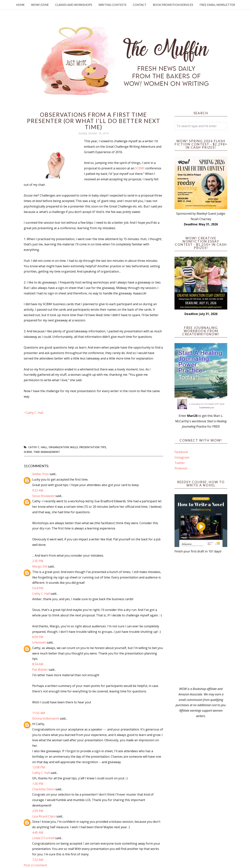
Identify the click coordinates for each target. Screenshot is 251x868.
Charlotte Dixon (43, 789)
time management (47, 452)
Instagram (182, 457)
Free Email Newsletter (217, 5)
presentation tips (93, 447)
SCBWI (140, 168)
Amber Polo (41, 474)
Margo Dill (40, 566)
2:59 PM (38, 811)
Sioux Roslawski (43, 496)
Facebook (181, 452)
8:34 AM (38, 664)
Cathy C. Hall (38, 447)
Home (20, 5)
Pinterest (181, 468)
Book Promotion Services (173, 5)
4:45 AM (38, 833)
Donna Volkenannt (46, 718)
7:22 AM (38, 860)
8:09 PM (38, 637)
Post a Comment (35, 865)
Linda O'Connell (43, 838)
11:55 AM (39, 713)
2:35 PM (38, 561)
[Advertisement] (201, 620)
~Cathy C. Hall (33, 413)
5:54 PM (38, 588)
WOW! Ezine (40, 5)
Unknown (39, 642)
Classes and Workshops (74, 5)
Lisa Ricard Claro (44, 816)
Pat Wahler (40, 670)
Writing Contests (112, 5)
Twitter (180, 463)
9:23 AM (38, 490)
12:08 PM (39, 767)
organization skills (63, 447)
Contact (140, 5)
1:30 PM (38, 784)
